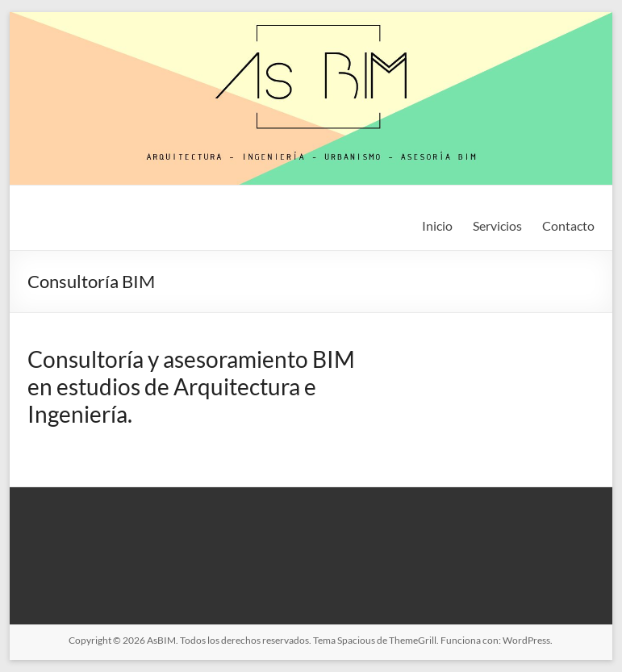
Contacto (568, 225)
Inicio (437, 225)
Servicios (497, 225)
